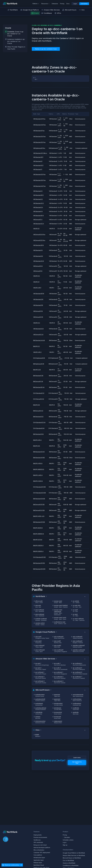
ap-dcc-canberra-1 (55, 25)
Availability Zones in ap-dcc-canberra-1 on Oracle (14, 34)
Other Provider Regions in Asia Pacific (15, 48)
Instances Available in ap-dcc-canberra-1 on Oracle (15, 41)
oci (39, 25)
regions (44, 25)
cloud (34, 25)
